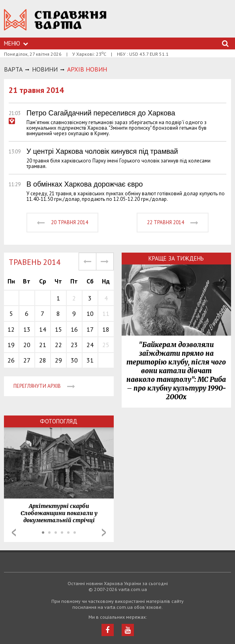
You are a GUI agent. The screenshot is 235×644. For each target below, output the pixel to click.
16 (74, 329)
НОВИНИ (45, 69)
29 (58, 360)
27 (27, 360)
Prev (14, 533)
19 (11, 345)
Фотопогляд (59, 421)
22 (58, 345)
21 (43, 345)
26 (11, 360)
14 (43, 329)
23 (74, 345)
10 (90, 314)
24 (90, 345)
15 (58, 329)
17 (90, 329)
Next (104, 533)
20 (27, 345)
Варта (13, 69)
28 (43, 360)
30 (74, 360)
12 (11, 329)
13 (27, 329)
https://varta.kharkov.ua (55, 24)
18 (106, 329)
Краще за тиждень (176, 258)
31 (90, 360)
